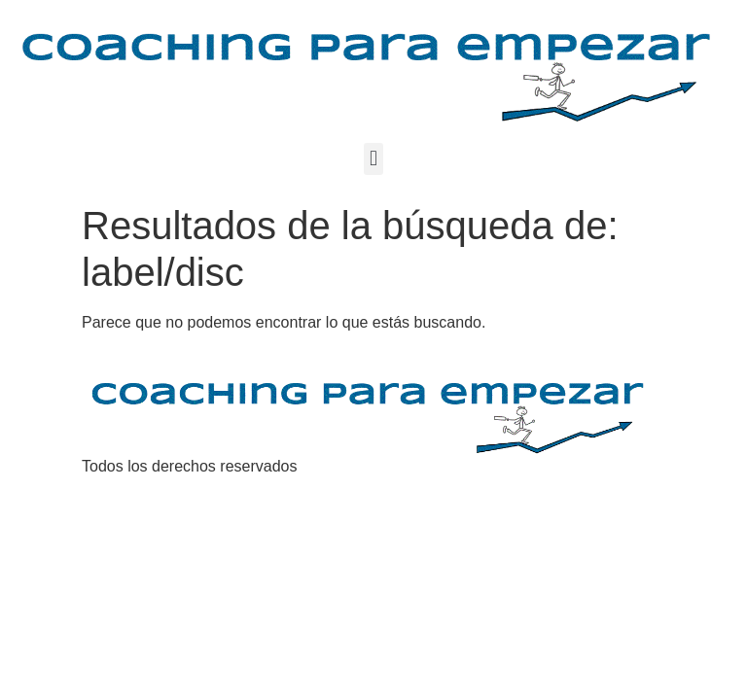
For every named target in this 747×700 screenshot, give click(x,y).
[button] (373, 159)
